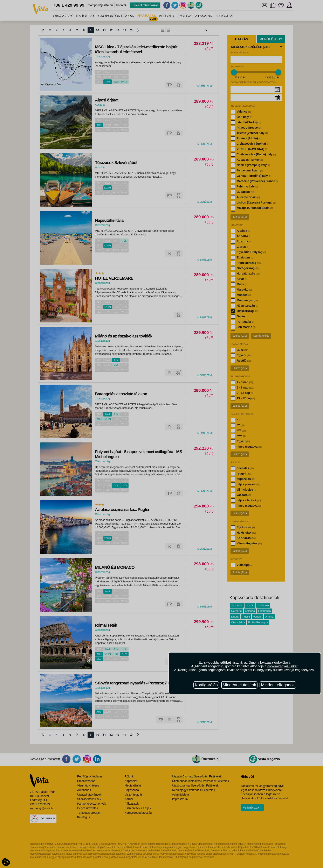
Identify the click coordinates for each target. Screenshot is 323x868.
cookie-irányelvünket (282, 666)
